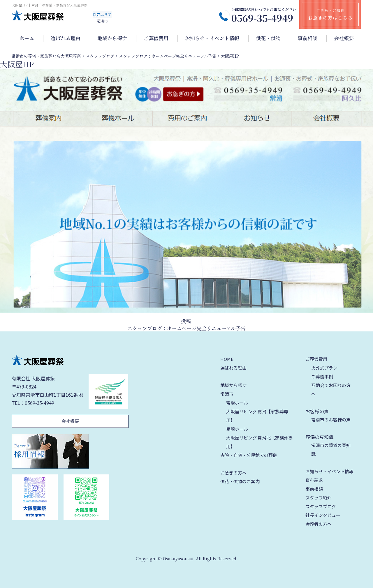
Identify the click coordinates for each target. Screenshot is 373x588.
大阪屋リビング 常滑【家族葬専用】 (257, 416)
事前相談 (307, 38)
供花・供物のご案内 (240, 481)
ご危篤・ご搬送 (330, 14)
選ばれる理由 (66, 38)
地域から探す (112, 38)
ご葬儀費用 (156, 38)
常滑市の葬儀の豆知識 (331, 450)
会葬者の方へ (319, 524)
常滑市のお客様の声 (331, 420)
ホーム (27, 38)
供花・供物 (268, 38)
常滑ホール (237, 403)
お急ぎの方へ (233, 473)
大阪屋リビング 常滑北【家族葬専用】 (259, 442)
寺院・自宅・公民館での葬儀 (249, 455)
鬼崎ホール (237, 429)
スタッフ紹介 (319, 498)
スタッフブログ (321, 506)
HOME (227, 359)
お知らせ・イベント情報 (212, 38)
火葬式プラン (324, 368)
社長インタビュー (323, 515)
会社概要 (344, 38)
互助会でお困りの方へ (331, 390)
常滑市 (227, 394)
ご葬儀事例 (322, 376)
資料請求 (314, 480)
